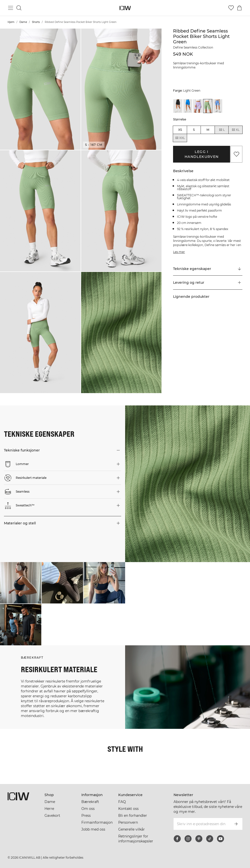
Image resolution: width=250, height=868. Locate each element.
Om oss (88, 809)
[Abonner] (236, 824)
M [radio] (208, 130)
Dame (23, 22)
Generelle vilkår (132, 829)
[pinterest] (199, 839)
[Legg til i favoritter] (236, 154)
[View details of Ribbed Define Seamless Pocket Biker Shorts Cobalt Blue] (188, 106)
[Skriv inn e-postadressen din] (201, 824)
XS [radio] (180, 130)
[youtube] (221, 839)
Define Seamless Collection (193, 47)
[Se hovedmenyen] (11, 8)
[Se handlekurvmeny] (239, 8)
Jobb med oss (93, 829)
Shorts (36, 22)
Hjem (11, 22)
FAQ (122, 802)
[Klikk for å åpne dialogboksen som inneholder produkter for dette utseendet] (21, 583)
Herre (49, 809)
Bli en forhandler (133, 816)
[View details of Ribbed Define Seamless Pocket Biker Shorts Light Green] (208, 106)
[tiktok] (210, 839)
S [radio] (194, 130)
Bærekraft (90, 802)
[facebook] (177, 839)
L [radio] (222, 130)
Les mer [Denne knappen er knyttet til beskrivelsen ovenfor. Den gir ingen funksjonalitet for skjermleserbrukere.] (179, 252)
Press (86, 816)
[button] (40, 89)
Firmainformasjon (97, 822)
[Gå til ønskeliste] (231, 8)
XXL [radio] (180, 138)
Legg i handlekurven (202, 154)
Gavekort (52, 816)
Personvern (128, 822)
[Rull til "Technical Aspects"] (208, 269)
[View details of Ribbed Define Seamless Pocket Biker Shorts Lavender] (198, 106)
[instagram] (188, 839)
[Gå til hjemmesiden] (125, 8)
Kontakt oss (128, 809)
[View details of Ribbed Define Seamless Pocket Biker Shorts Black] (178, 106)
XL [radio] (235, 130)
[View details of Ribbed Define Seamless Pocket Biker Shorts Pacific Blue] (218, 106)
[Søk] (19, 8)
